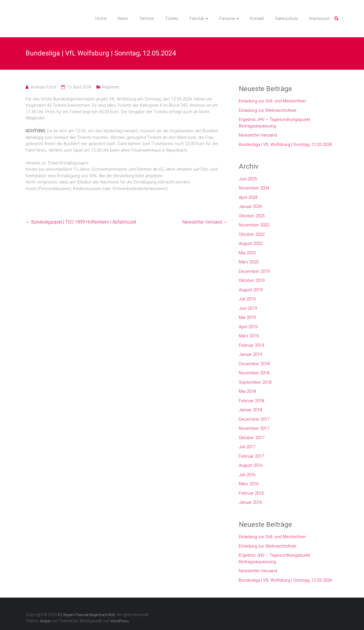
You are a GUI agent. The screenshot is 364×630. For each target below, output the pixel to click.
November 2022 (254, 225)
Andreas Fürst (43, 87)
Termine (147, 18)
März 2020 (249, 262)
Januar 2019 (250, 354)
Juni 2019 (248, 308)
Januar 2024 (250, 206)
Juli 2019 (247, 299)
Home (101, 18)
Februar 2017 (251, 456)
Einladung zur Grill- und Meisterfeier (272, 101)
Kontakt (257, 18)
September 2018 (255, 382)
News (123, 18)
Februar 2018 (251, 401)
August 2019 (251, 290)
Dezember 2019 (254, 271)
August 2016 (251, 465)
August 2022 (251, 243)
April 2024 (248, 197)
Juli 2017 (247, 447)
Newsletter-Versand (205, 222)
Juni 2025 (248, 179)
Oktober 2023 (252, 216)
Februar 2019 (251, 345)
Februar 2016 (251, 493)
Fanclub (197, 18)
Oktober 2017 (252, 438)
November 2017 (254, 428)
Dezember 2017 (254, 419)
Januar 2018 (250, 410)
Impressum (319, 18)
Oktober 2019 (252, 280)
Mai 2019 (247, 317)
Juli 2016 (247, 475)
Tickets (172, 18)
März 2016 (249, 484)
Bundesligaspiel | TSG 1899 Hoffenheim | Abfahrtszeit (81, 222)
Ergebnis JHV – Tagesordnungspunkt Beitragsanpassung (275, 123)
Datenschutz (287, 18)
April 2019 (248, 327)
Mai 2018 (247, 391)
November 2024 (254, 188)
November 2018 (254, 373)
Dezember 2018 (254, 364)
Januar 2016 (250, 502)
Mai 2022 (247, 253)
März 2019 (249, 336)
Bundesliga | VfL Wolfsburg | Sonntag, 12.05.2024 (285, 144)
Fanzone (227, 18)
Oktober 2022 (252, 234)
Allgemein (111, 87)
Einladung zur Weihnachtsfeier (268, 110)
